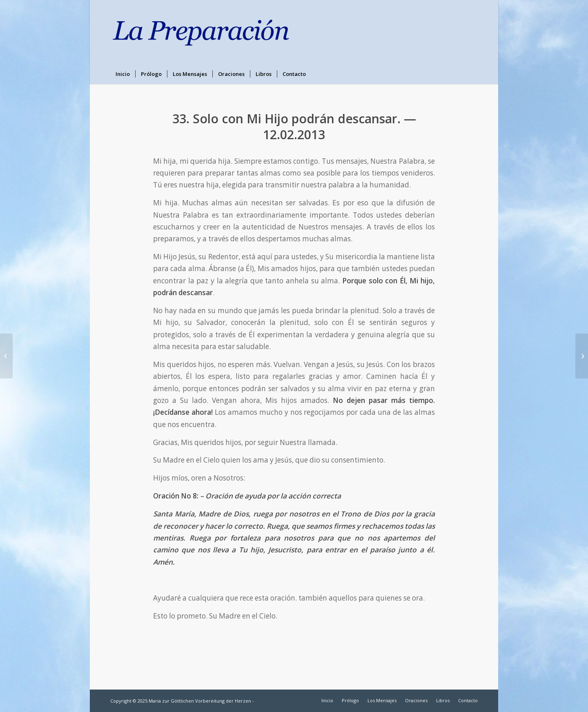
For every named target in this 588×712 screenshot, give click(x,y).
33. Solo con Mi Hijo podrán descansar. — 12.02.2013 (294, 127)
